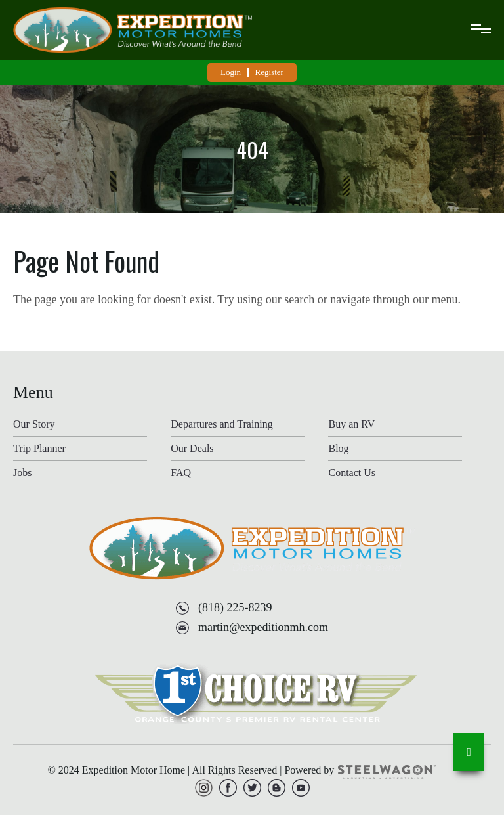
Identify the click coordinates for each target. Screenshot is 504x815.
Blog (338, 449)
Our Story (34, 424)
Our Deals (192, 449)
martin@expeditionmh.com (263, 627)
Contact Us (352, 473)
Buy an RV (351, 424)
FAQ (181, 473)
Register (269, 72)
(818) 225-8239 (235, 607)
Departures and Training (222, 424)
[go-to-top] (469, 752)
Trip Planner (39, 449)
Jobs (22, 473)
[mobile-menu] (481, 30)
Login (231, 72)
